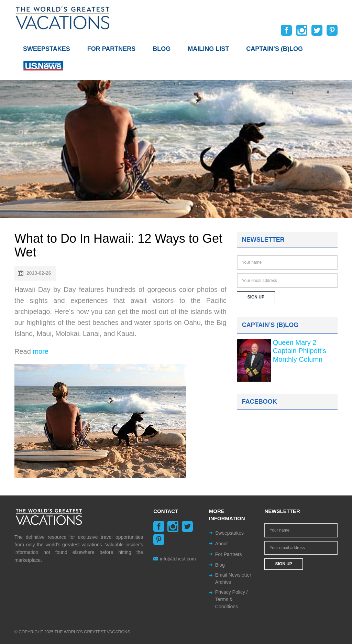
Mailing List (208, 49)
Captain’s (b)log (274, 49)
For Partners (112, 49)
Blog (162, 49)
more (41, 351)
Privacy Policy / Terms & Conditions (232, 599)
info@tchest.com (174, 559)
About (222, 544)
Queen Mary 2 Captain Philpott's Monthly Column (300, 351)
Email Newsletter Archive (233, 578)
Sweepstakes (47, 49)
